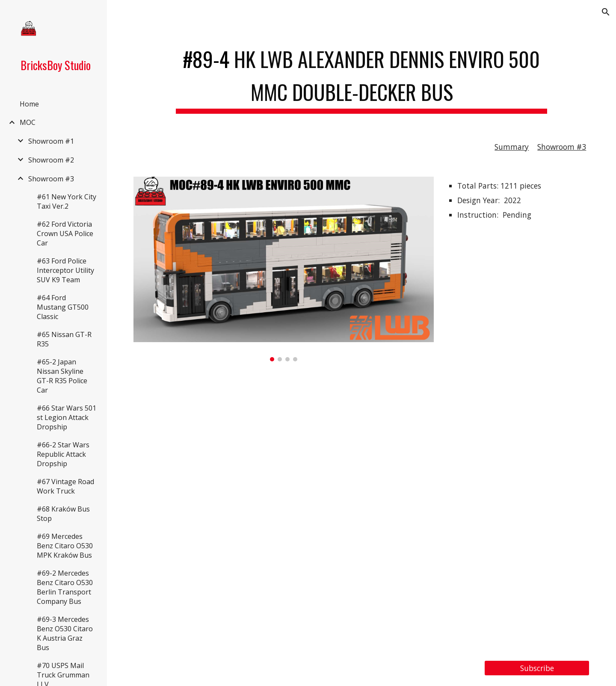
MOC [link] (28, 122)
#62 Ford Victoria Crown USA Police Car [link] (65, 234)
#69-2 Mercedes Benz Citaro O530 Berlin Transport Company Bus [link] (65, 587)
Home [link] (29, 104)
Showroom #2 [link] (51, 160)
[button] (606, 12)
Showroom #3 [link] (51, 179)
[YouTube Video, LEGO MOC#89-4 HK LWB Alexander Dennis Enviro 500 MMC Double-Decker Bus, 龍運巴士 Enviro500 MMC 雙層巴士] (362, 511)
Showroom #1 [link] (51, 141)
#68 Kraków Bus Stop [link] (63, 514)
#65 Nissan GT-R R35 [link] (64, 339)
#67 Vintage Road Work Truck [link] (65, 486)
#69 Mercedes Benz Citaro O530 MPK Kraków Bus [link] (65, 546)
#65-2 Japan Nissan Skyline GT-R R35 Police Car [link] (62, 376)
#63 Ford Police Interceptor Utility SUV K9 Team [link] (65, 270)
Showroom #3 (562, 147)
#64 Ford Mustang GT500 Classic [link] (63, 307)
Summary (512, 147)
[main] (361, 77)
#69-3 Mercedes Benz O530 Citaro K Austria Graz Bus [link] (65, 633)
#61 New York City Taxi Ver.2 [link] (67, 201)
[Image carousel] (284, 269)
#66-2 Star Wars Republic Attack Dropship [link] (63, 454)
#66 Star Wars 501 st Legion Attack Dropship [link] (67, 417)
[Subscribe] (537, 668)
